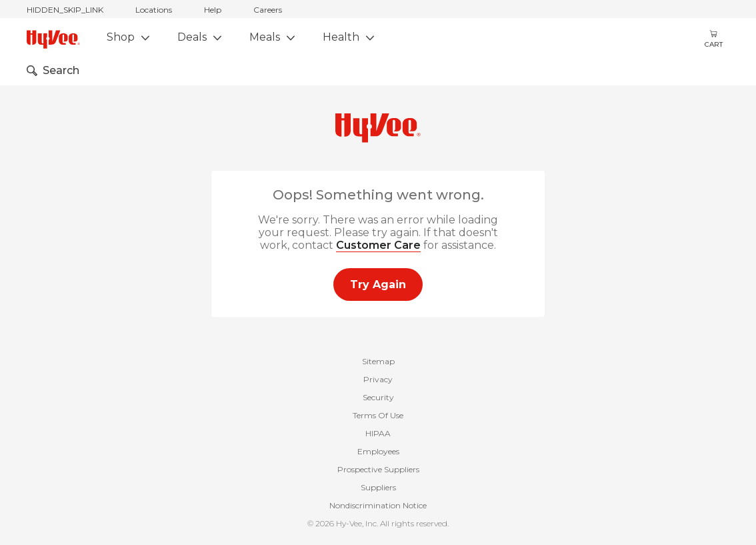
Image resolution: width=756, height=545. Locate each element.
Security (378, 397)
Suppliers (378, 487)
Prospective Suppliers (378, 469)
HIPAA (378, 433)
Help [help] (213, 10)
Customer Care (378, 245)
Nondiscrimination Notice (378, 505)
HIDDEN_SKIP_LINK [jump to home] (65, 10)
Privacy (378, 379)
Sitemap (378, 361)
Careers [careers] (268, 10)
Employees (378, 451)
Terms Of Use (378, 415)
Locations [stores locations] (154, 10)
